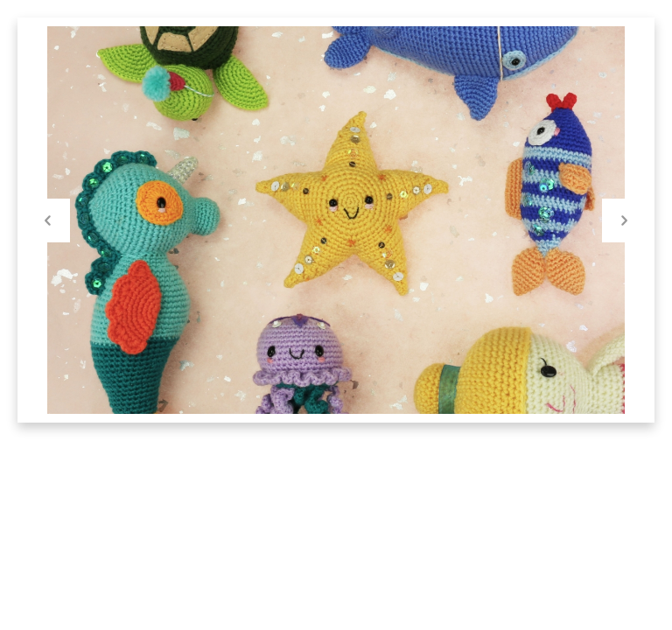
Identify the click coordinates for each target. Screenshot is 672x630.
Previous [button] (48, 220)
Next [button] (624, 220)
